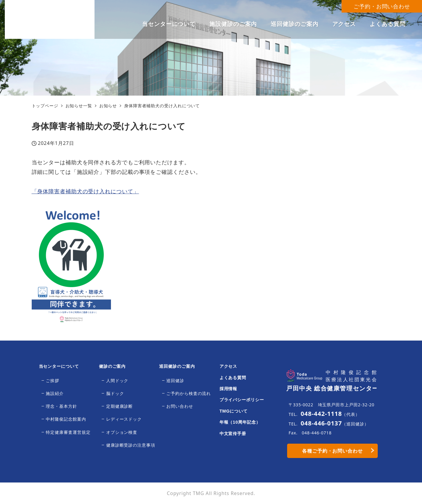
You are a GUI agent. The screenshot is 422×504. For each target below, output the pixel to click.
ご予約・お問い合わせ (382, 6)
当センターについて (59, 366)
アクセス (228, 366)
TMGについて (234, 411)
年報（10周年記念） (240, 422)
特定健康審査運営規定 (68, 432)
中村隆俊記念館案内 (66, 419)
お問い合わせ (180, 406)
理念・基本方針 (61, 406)
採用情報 (228, 389)
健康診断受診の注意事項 (131, 445)
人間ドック (117, 381)
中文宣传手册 (233, 433)
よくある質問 (233, 378)
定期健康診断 (119, 406)
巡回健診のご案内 (177, 366)
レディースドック (124, 419)
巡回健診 (175, 381)
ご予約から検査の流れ (189, 393)
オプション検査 (122, 432)
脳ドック (115, 393)
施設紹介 (55, 393)
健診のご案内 (112, 366)
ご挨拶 (52, 381)
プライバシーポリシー (242, 400)
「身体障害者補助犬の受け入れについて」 (85, 191)
